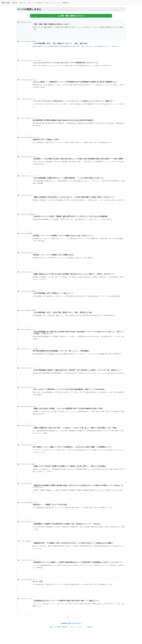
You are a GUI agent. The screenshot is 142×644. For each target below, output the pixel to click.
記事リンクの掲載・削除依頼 (58, 627)
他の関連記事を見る (71, 16)
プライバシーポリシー (77, 627)
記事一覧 (22, 3)
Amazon (39, 3)
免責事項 (90, 627)
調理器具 (66, 3)
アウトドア (31, 3)
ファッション (56, 3)
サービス (47, 3)
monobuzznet (75, 623)
